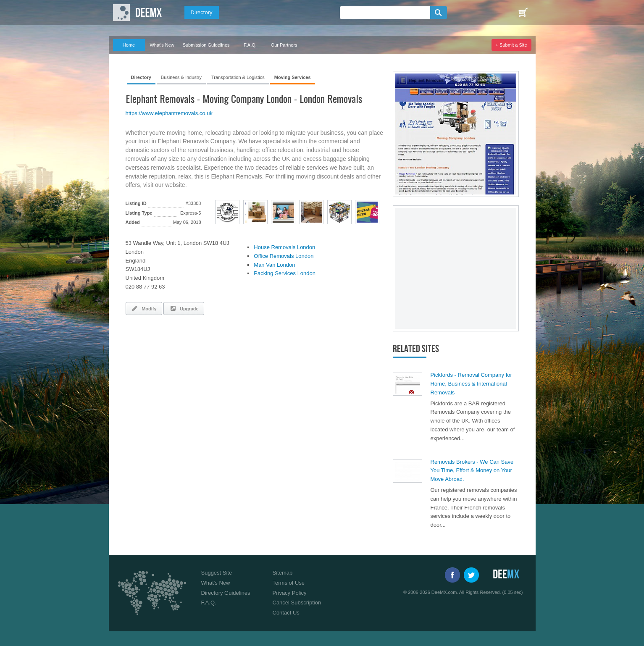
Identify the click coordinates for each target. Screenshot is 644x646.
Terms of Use (289, 583)
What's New (162, 45)
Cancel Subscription (297, 603)
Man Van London (274, 265)
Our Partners (284, 45)
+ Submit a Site (511, 45)
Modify (144, 308)
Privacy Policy (290, 593)
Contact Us (286, 613)
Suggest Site (217, 573)
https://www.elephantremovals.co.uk (169, 113)
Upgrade (184, 308)
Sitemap (283, 573)
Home (129, 45)
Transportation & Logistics (238, 77)
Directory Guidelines (226, 593)
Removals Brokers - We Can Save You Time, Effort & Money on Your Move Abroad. (472, 471)
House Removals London (284, 247)
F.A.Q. (250, 45)
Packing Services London (285, 273)
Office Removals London (284, 256)
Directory (202, 12)
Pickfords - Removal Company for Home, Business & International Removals (471, 384)
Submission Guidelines (206, 45)
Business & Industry (181, 77)
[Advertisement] (224, 344)
